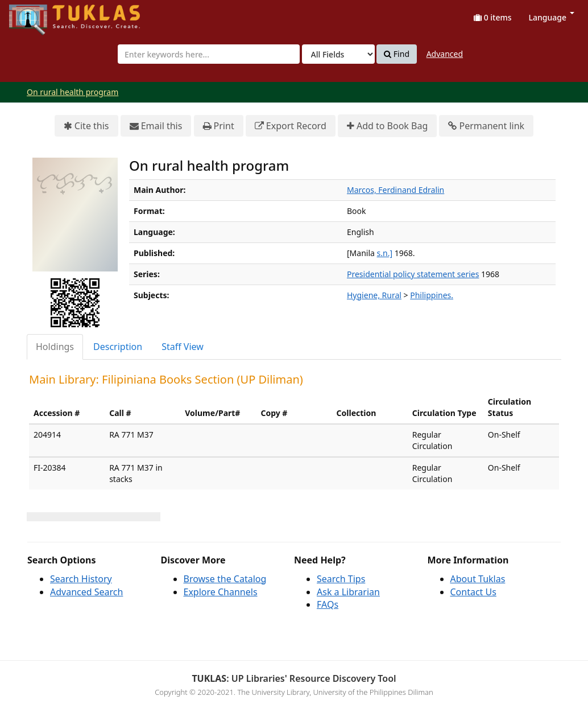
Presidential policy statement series (413, 274)
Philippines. (432, 295)
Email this (156, 126)
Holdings (55, 347)
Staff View (183, 347)
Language (552, 17)
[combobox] (209, 54)
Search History (81, 579)
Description (118, 347)
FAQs (328, 604)
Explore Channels (221, 592)
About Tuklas (478, 579)
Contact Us (473, 592)
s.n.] (385, 253)
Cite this (86, 126)
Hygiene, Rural (374, 295)
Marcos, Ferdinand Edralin (396, 190)
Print (219, 126)
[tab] (55, 347)
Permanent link (486, 126)
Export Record (291, 126)
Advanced (445, 54)
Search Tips (341, 579)
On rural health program (73, 92)
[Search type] (338, 54)
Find (397, 54)
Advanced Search (86, 592)
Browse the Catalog (225, 579)
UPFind (37, 15)
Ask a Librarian (348, 592)
